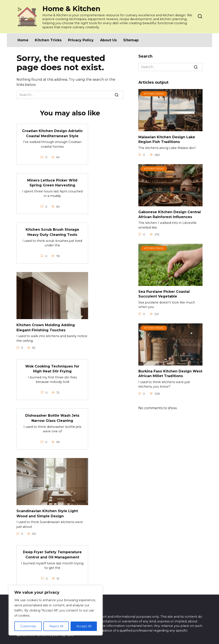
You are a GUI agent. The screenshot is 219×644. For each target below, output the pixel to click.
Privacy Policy (81, 40)
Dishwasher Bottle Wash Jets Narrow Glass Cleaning (52, 415)
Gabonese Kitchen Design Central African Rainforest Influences (170, 214)
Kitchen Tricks (48, 40)
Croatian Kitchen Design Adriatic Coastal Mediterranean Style (52, 133)
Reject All (56, 626)
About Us (108, 40)
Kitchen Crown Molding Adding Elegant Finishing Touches (46, 325)
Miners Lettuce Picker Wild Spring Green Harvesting (52, 182)
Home (23, 40)
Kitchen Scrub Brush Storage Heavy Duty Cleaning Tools (52, 231)
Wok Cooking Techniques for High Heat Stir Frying (52, 366)
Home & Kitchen (71, 9)
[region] (56, 610)
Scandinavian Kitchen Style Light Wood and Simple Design (47, 510)
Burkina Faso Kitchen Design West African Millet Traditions (170, 374)
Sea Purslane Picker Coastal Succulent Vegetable (164, 294)
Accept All (84, 626)
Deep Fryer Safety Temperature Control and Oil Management (52, 550)
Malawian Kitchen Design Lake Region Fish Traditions (167, 139)
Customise (28, 626)
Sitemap (131, 40)
